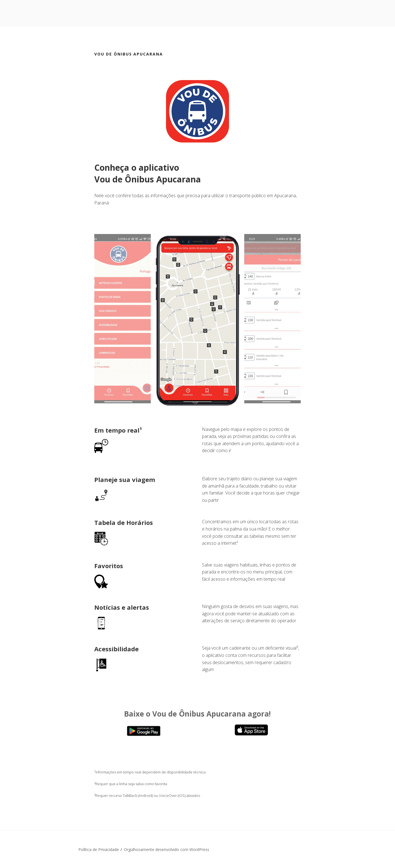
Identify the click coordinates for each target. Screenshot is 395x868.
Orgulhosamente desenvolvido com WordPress (167, 849)
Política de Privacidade (99, 849)
